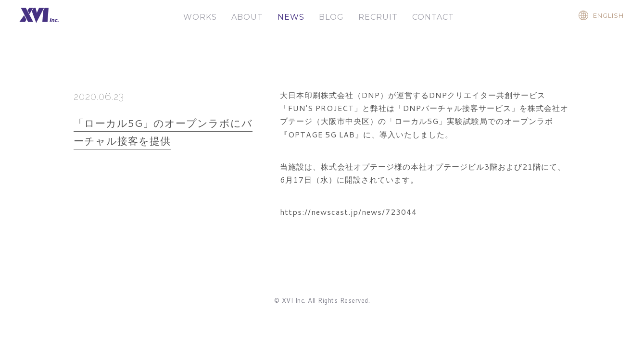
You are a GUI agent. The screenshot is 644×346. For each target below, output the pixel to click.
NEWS (291, 17)
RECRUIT (378, 17)
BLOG (331, 17)
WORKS (200, 17)
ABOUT (247, 17)
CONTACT (433, 17)
